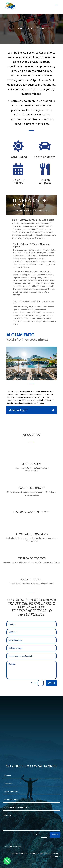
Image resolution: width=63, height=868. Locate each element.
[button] (7, 861)
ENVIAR (51, 683)
